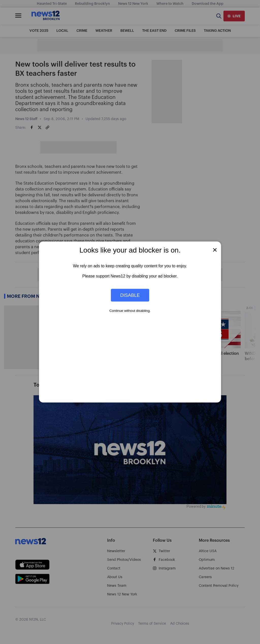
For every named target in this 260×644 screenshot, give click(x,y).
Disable (130, 295)
